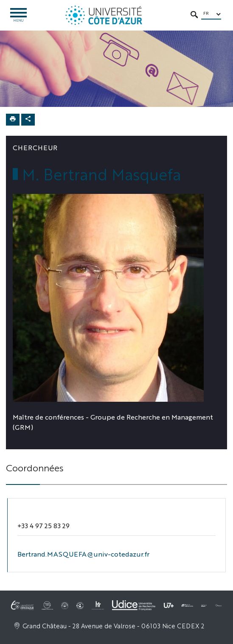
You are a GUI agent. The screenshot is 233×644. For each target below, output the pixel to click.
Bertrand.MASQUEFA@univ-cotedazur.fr (83, 554)
